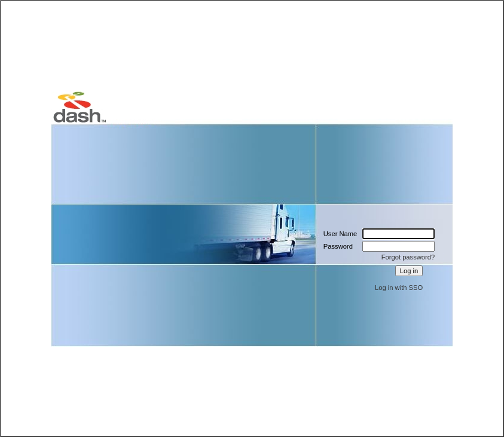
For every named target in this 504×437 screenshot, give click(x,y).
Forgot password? (408, 257)
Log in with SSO (399, 288)
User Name (340, 234)
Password (338, 246)
